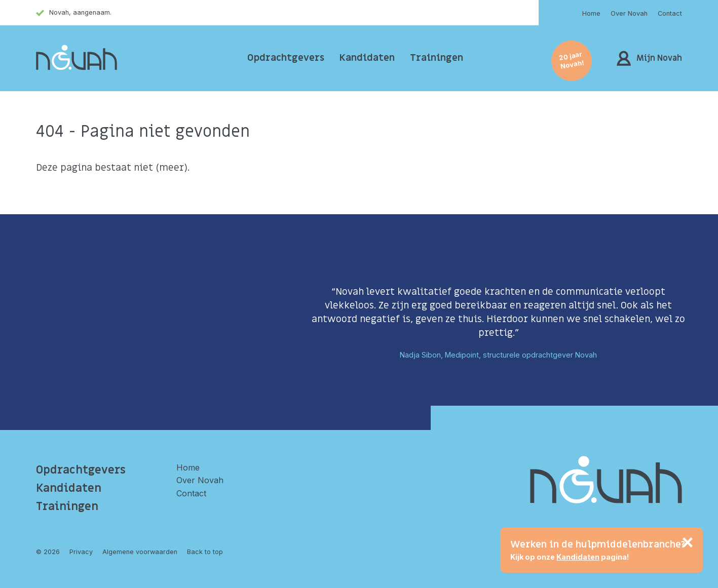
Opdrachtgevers (286, 58)
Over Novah (629, 13)
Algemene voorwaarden (140, 552)
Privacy (81, 552)
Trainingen (437, 58)
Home (591, 13)
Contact (670, 13)
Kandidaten (367, 58)
